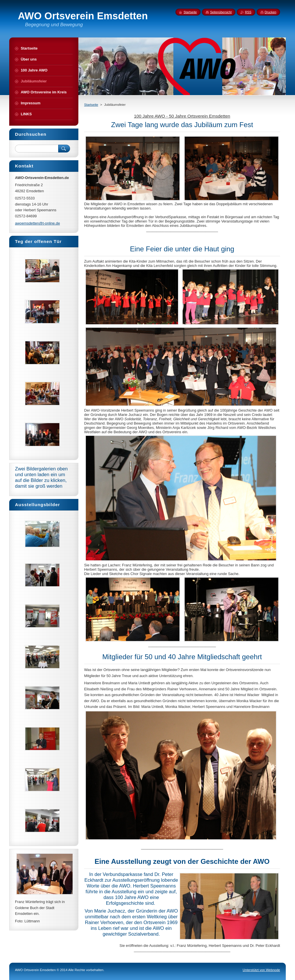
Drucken (271, 12)
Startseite (91, 105)
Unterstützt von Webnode (261, 970)
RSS (248, 12)
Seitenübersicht (221, 12)
